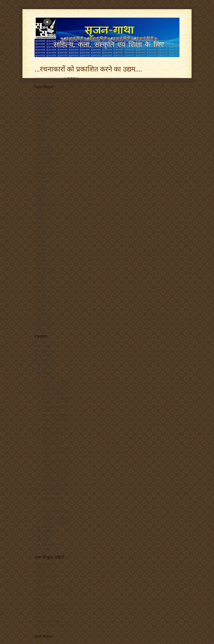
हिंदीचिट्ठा (39, 329)
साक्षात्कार (40, 302)
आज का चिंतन (42, 109)
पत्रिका (38, 185)
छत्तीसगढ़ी (40, 151)
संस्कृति (38, 276)
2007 (42, 359)
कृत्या (37, 598)
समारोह (38, 291)
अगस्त (45, 527)
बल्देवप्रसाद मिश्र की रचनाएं (55, 485)
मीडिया (38, 219)
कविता (38, 132)
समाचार (39, 283)
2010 (42, 346)
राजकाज (39, 234)
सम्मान (38, 294)
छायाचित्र (39, 155)
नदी (36, 170)
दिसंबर (46, 364)
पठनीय (38, 177)
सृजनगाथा (39, 313)
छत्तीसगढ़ (39, 147)
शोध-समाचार (41, 272)
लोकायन (39, 249)
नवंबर (45, 368)
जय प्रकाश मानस (43, 568)
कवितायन (39, 572)
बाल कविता (40, 204)
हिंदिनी (38, 583)
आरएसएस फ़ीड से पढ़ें (45, 564)
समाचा (38, 279)
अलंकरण (39, 102)
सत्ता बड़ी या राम (49, 390)
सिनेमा (38, 310)
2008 (42, 355)
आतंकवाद (39, 113)
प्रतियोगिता (40, 196)
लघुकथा (39, 245)
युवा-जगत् (39, 230)
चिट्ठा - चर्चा (40, 591)
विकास (38, 257)
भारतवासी (40, 211)
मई (44, 540)
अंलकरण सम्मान (43, 98)
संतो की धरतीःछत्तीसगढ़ (53, 394)
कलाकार (39, 128)
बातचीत (38, 200)
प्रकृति (37, 193)
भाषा (37, 215)
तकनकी (39, 162)
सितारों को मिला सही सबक (55, 415)
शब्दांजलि (39, 617)
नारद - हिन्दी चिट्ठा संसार (46, 587)
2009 (42, 350)
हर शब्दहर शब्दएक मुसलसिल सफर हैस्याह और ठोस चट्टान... (56, 452)
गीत (36, 140)
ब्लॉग (37, 208)
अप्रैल (45, 545)
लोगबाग (38, 253)
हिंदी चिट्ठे (39, 321)
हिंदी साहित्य (41, 325)
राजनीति (39, 238)
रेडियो (37, 242)
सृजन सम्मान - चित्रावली (46, 576)
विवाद (37, 264)
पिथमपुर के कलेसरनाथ (53, 506)
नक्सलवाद (40, 166)
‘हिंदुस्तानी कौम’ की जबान (54, 428)
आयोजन (39, 117)
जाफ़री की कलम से (44, 158)
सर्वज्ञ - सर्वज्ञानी (42, 594)
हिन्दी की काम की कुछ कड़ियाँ (49, 606)
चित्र (36, 143)
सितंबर (46, 377)
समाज (38, 287)
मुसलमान (39, 227)
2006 (42, 549)
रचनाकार (39, 580)
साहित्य (38, 306)
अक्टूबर (46, 372)
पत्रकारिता (39, 181)
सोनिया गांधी (41, 317)
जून (44, 536)
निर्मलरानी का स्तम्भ (44, 174)
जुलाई (45, 532)
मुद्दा (36, 223)
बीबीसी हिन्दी (41, 602)
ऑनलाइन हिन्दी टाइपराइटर (48, 621)
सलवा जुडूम (40, 298)
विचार (37, 260)
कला (37, 124)
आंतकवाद (39, 106)
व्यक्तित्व (39, 268)
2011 (42, 341)
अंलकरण (39, 94)
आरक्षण (38, 121)
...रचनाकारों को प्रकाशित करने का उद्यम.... (88, 69)
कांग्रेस (38, 136)
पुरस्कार (38, 189)
